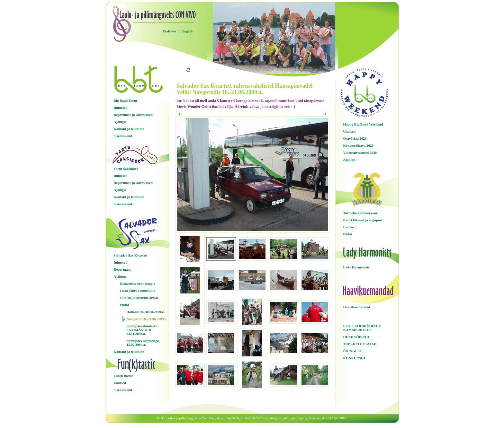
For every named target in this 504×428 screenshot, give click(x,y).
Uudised (120, 383)
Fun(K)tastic (123, 376)
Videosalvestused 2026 (360, 153)
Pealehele (170, 31)
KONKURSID (354, 358)
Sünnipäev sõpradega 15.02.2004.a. (143, 343)
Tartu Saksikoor (126, 169)
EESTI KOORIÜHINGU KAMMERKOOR (362, 328)
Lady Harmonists (356, 267)
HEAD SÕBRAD (356, 337)
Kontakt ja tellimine (129, 129)
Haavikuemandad (357, 307)
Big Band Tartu (126, 100)
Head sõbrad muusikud (138, 291)
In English (185, 31)
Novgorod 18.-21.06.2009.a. (147, 319)
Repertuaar (122, 269)
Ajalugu (120, 122)
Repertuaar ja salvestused (133, 115)
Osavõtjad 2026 (355, 138)
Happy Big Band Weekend (363, 124)
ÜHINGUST (353, 351)
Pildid (125, 305)
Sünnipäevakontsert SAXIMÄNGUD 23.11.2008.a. (142, 330)
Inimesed (121, 108)
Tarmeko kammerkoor (360, 213)
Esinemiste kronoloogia (138, 284)
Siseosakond (123, 136)
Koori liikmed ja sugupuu (363, 220)
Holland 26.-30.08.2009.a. (146, 312)
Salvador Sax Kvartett (131, 255)
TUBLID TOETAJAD (360, 344)
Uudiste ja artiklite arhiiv (139, 298)
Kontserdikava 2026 (358, 145)
